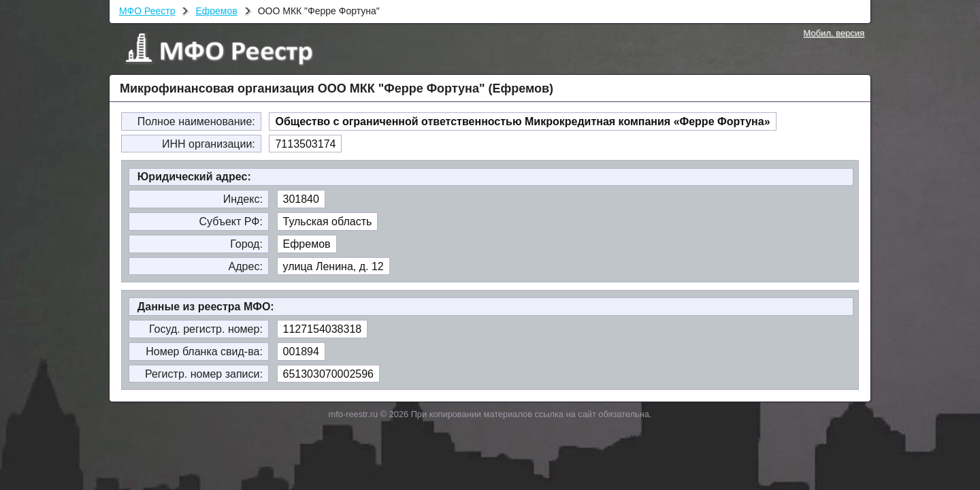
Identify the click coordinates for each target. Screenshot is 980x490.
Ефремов (216, 11)
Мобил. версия (834, 33)
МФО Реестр (147, 11)
